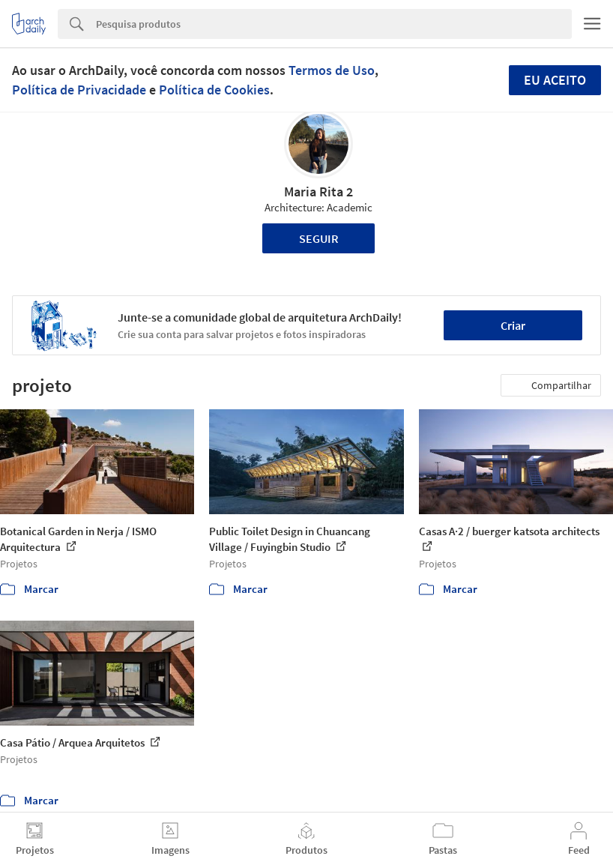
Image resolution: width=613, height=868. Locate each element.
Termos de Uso (332, 70)
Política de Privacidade (79, 90)
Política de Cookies (214, 90)
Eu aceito (555, 80)
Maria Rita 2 (318, 192)
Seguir (319, 238)
